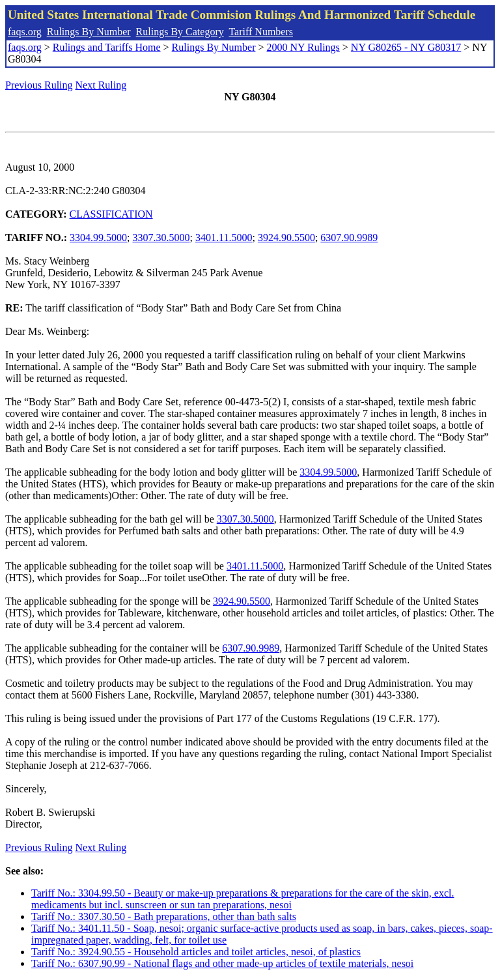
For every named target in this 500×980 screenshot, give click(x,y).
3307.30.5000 (161, 238)
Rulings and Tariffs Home (107, 47)
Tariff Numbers (261, 32)
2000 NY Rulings (303, 47)
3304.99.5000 (98, 238)
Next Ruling (101, 85)
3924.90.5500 (286, 238)
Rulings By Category (180, 32)
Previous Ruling (39, 85)
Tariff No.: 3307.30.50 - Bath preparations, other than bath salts (164, 916)
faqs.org (25, 32)
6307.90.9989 (349, 238)
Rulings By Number (89, 32)
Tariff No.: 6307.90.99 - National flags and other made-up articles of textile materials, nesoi (222, 963)
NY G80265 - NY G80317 (406, 47)
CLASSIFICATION (111, 214)
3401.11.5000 (224, 238)
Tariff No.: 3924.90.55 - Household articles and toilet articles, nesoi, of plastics (196, 952)
